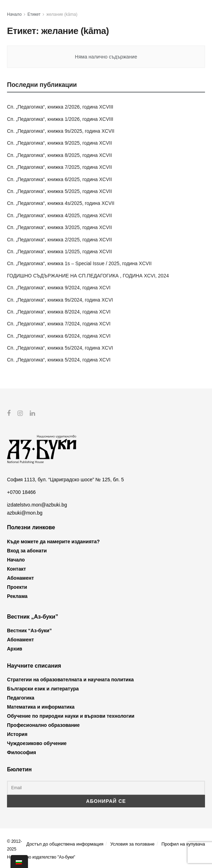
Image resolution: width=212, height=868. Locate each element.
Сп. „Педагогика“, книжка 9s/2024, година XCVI (60, 300)
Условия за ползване (132, 844)
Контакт (16, 569)
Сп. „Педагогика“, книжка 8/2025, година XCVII (59, 155)
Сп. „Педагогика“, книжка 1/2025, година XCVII (59, 252)
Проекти (17, 587)
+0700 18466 (21, 492)
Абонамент (20, 578)
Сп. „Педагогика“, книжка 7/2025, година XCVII (59, 167)
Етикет (34, 14)
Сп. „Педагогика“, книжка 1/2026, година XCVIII (60, 119)
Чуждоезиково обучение (37, 743)
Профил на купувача (183, 844)
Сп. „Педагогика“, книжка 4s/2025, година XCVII (61, 203)
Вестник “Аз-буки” (29, 631)
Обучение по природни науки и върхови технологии (71, 716)
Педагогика (21, 698)
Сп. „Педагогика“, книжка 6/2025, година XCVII (59, 179)
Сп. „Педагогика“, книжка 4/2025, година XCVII (59, 215)
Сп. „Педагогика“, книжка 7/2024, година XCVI (59, 324)
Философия (22, 752)
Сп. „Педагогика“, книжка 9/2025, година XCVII (59, 143)
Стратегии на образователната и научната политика (70, 680)
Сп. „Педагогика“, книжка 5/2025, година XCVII (59, 191)
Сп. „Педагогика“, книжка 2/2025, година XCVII (59, 240)
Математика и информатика (41, 707)
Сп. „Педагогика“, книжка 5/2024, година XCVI (59, 360)
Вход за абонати (27, 550)
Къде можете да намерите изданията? (53, 541)
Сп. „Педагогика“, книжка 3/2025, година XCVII (59, 227)
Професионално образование (43, 725)
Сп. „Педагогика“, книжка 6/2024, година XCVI (59, 336)
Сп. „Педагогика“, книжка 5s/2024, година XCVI (60, 348)
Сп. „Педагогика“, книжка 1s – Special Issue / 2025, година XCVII (79, 263)
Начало (14, 14)
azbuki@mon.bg (25, 512)
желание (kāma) (62, 14)
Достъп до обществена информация (65, 844)
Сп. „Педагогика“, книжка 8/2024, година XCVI (59, 312)
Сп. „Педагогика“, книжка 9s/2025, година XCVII (61, 131)
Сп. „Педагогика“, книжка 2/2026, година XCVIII (60, 107)
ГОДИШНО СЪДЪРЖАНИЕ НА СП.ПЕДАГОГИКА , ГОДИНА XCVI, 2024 (88, 276)
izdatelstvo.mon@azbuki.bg (37, 505)
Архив (15, 649)
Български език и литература (43, 689)
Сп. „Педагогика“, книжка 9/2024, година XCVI (59, 288)
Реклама (17, 596)
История (17, 734)
